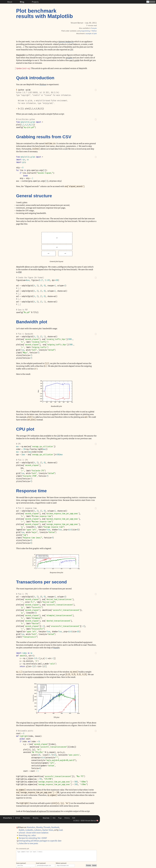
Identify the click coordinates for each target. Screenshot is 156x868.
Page (60, 818)
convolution (39, 677)
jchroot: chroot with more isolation (34, 833)
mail (61, 830)
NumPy (56, 648)
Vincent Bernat (90, 821)
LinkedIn (29, 830)
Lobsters (38, 830)
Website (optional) (61, 863)
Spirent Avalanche (66, 42)
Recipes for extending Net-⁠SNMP (33, 838)
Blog (22, 2)
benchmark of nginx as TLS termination (43, 811)
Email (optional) (41, 863)
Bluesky (36, 818)
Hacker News (48, 830)
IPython (43, 84)
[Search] (151, 2)
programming (85, 31)
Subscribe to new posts (28, 843)
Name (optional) (21, 863)
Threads (47, 827)
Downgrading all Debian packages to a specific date (40, 841)
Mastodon (26, 818)
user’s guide (74, 60)
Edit (74, 818)
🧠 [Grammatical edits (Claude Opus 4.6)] (97, 821)
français (94, 28)
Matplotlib (21, 55)
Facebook (55, 827)
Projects (35, 2)
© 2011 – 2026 (79, 821)
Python (94, 31)
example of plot (91, 33)
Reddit (22, 830)
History (67, 818)
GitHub (18, 818)
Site (54, 818)
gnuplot (69, 58)
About (10, 2)
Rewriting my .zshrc (27, 835)
